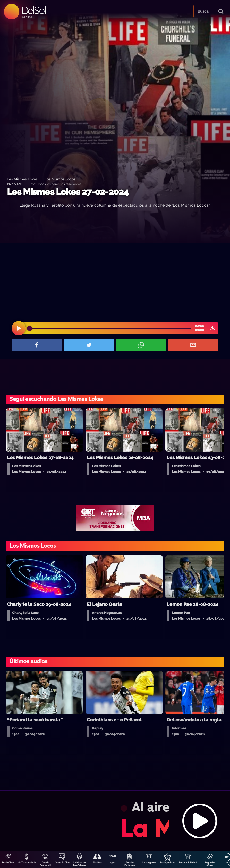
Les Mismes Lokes (22, 179)
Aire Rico (97, 863)
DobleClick (8, 863)
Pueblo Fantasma (130, 864)
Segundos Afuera (210, 864)
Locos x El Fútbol (188, 863)
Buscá (203, 11)
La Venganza (149, 863)
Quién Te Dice (62, 863)
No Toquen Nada (27, 863)
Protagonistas (167, 863)
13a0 (113, 863)
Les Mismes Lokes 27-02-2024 (68, 192)
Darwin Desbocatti (45, 864)
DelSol (34, 10)
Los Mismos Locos (60, 179)
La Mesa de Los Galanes (79, 864)
